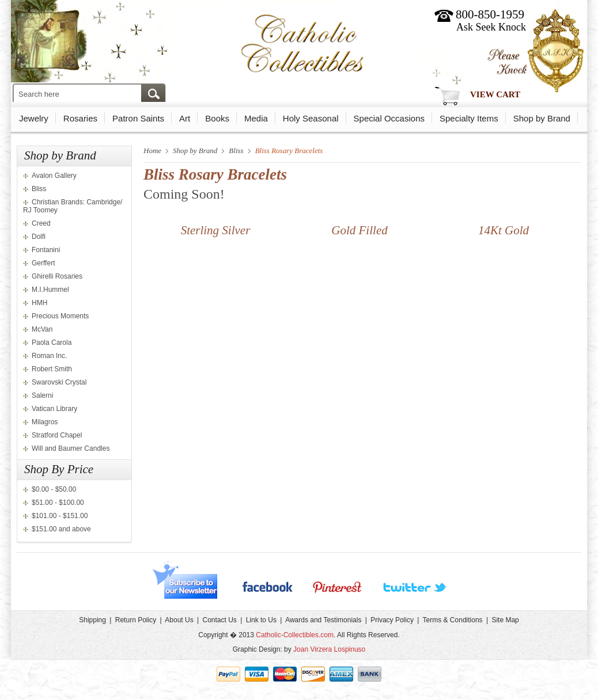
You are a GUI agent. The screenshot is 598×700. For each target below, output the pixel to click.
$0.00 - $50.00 (54, 489)
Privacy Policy (392, 620)
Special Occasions (389, 118)
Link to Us (261, 620)
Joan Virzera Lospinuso (329, 649)
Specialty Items (469, 118)
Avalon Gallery (54, 176)
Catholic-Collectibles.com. (296, 635)
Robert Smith (52, 369)
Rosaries (80, 118)
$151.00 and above (61, 529)
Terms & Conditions (453, 620)
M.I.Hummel (50, 290)
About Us (179, 620)
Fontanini (46, 250)
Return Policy (136, 620)
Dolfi (39, 237)
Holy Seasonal (311, 118)
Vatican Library (54, 409)
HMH (39, 303)
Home (152, 151)
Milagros (45, 422)
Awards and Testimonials (323, 620)
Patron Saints (138, 118)
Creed (41, 223)
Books (217, 118)
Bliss (39, 189)
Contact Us (219, 620)
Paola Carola (52, 343)
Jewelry (34, 118)
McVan (42, 329)
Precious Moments (60, 316)
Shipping (92, 620)
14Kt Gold (504, 230)
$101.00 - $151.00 (60, 516)
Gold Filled (359, 230)
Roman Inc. (49, 356)
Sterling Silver (216, 230)
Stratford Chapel (57, 435)
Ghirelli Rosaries (57, 276)
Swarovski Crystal (59, 382)
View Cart (495, 94)
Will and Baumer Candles (71, 448)
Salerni (42, 395)
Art (185, 118)
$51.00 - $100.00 (58, 503)
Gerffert (43, 263)
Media (256, 118)
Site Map (505, 620)
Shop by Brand (542, 118)
